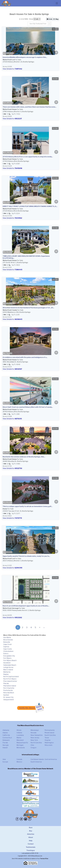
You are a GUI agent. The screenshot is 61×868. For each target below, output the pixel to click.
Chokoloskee (8, 651)
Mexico (19, 762)
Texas (47, 738)
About (31, 837)
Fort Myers (7, 658)
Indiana (19, 733)
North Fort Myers (10, 679)
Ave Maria (7, 637)
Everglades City (9, 656)
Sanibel (6, 695)
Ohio (32, 745)
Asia (4, 759)
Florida (5, 743)
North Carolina (36, 743)
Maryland (20, 740)
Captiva (6, 647)
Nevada (33, 733)
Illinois (19, 730)
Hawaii (5, 748)
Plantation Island (10, 686)
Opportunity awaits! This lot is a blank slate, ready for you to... (26, 556)
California (6, 735)
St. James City (8, 697)
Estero (6, 654)
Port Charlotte (9, 688)
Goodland (7, 663)
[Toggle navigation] (57, 3)
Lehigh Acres (8, 667)
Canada (19, 759)
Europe (5, 762)
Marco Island (8, 670)
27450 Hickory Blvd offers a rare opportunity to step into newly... (28, 157)
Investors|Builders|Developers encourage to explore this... (25, 57)
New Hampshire (37, 735)
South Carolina (50, 735)
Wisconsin (48, 745)
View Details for (12, 69)
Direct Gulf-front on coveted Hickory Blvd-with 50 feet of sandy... (28, 407)
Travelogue (31, 850)
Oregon (33, 748)
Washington (49, 743)
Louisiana (20, 735)
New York (34, 740)
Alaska (5, 733)
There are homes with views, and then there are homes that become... (30, 107)
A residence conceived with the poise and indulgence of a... (25, 357)
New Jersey (35, 738)
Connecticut (7, 738)
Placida (6, 683)
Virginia (47, 740)
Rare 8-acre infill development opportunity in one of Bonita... (26, 606)
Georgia (6, 745)
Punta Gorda (8, 690)
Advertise (31, 834)
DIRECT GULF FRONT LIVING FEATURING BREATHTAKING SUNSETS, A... (30, 206)
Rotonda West (9, 693)
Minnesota (21, 748)
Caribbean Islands (37, 759)
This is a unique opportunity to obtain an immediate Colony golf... (28, 506)
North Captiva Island (11, 677)
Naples (6, 674)
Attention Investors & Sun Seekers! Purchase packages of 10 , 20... (28, 308)
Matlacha (7, 672)
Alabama (6, 730)
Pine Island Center (10, 681)
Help (31, 841)
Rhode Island (49, 733)
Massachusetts (22, 743)
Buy (31, 831)
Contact (31, 844)
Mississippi (35, 730)
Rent (31, 828)
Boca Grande (8, 640)
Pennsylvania (50, 730)
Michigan (20, 745)
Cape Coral (7, 644)
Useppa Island (8, 700)
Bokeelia (7, 642)
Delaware (6, 740)
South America (36, 762)
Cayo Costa (8, 649)
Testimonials (31, 847)
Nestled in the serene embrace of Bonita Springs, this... (24, 457)
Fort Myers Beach (10, 660)
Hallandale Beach (10, 665)
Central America (51, 759)
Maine (19, 738)
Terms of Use (44, 859)
